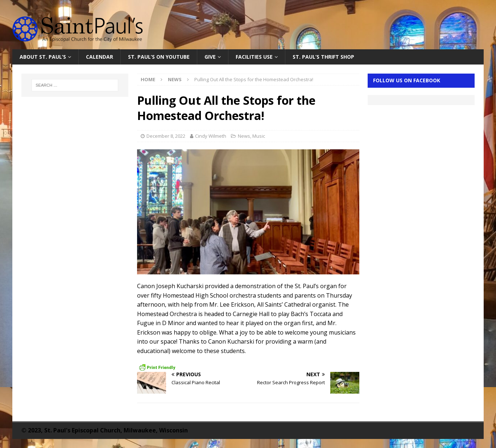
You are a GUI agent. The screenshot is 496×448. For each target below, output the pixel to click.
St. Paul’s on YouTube (159, 57)
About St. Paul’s (43, 57)
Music (259, 136)
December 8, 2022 (166, 136)
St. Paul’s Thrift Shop (323, 57)
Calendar (100, 57)
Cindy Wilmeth (211, 136)
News (244, 136)
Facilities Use (254, 57)
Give (210, 57)
